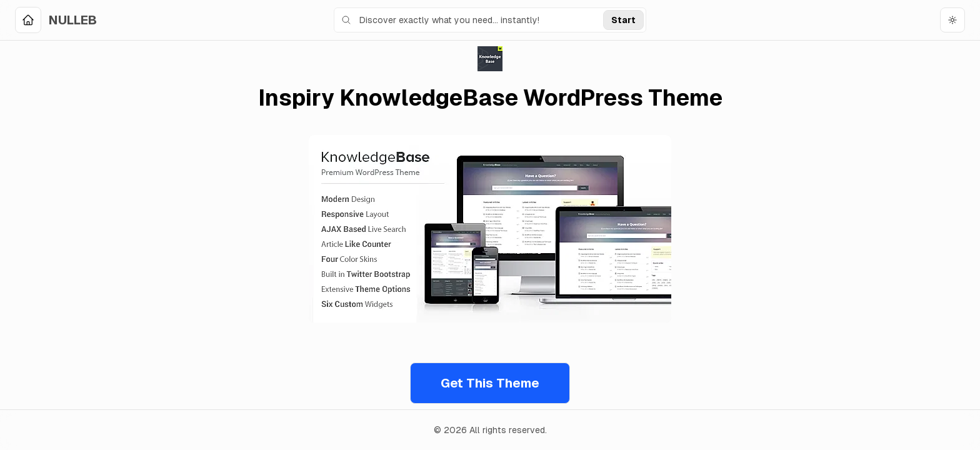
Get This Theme (490, 383)
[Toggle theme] (952, 20)
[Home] (56, 20)
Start (623, 20)
